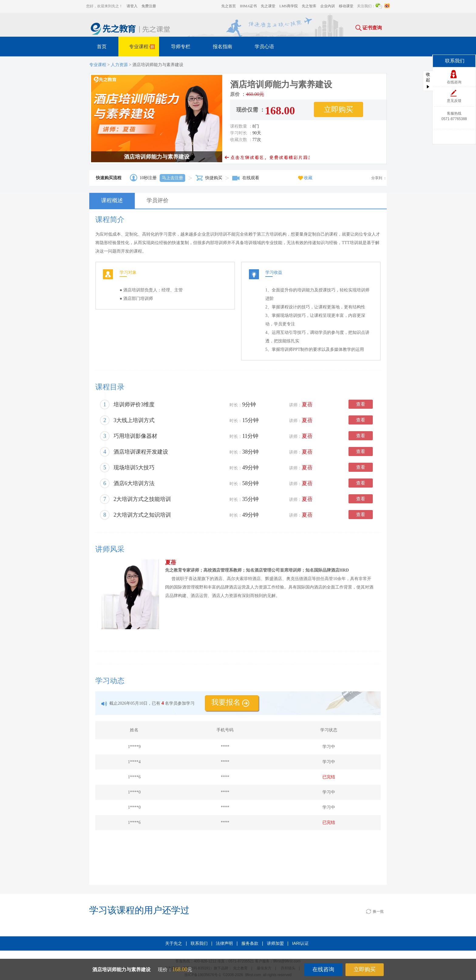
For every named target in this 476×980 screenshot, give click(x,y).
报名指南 (223, 47)
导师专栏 (181, 47)
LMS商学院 (289, 6)
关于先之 (174, 943)
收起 (428, 80)
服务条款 (250, 943)
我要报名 (230, 702)
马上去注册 (172, 178)
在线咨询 (323, 969)
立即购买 (365, 969)
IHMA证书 (248, 6)
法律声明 (224, 943)
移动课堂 (346, 6)
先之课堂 (268, 6)
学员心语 (264, 47)
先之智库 (309, 6)
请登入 (132, 6)
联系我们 (199, 943)
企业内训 (328, 6)
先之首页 (229, 6)
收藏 (305, 178)
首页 (102, 47)
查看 (361, 404)
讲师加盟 (275, 943)
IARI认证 (300, 943)
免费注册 (149, 6)
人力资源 (119, 65)
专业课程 (143, 48)
